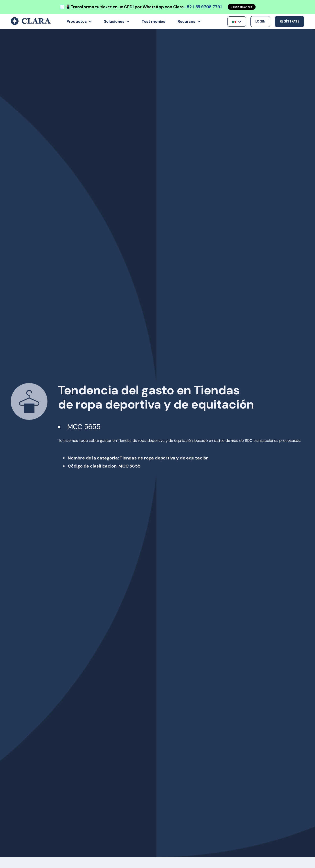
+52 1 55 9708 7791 (203, 7)
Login (260, 21)
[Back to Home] (31, 24)
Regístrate (290, 21)
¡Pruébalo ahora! (242, 7)
